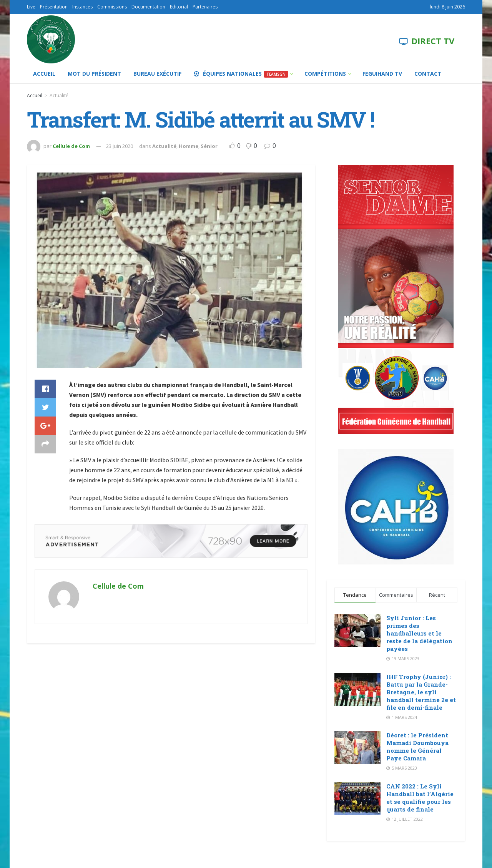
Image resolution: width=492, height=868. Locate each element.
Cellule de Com (71, 146)
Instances (82, 7)
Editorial (179, 7)
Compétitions (325, 74)
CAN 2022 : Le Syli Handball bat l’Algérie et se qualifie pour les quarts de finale (420, 798)
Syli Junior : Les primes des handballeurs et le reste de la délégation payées (419, 633)
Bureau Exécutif (157, 74)
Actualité (59, 95)
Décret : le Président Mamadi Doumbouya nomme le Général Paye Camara (417, 747)
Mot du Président (94, 74)
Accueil (44, 74)
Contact (428, 74)
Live (31, 7)
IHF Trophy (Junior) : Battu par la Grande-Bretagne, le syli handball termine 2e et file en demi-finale (421, 692)
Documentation (148, 7)
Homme (189, 146)
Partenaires (205, 7)
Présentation (54, 7)
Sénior (209, 146)
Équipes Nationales (241, 74)
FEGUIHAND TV (382, 74)
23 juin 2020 (120, 146)
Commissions (112, 7)
